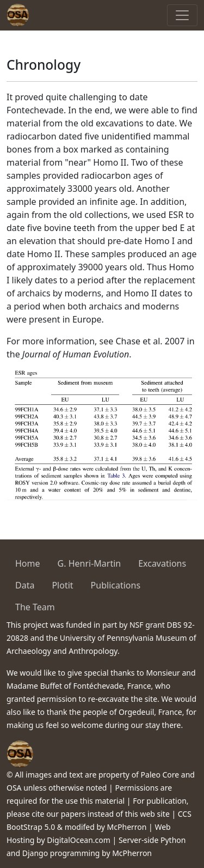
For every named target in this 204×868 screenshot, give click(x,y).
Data (25, 585)
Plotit (62, 585)
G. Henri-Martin (89, 563)
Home (28, 563)
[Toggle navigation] (182, 15)
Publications (116, 585)
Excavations (162, 563)
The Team (35, 607)
